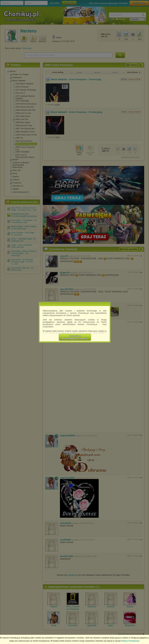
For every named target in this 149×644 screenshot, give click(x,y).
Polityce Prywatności (130, 641)
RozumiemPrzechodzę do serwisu (75, 337)
